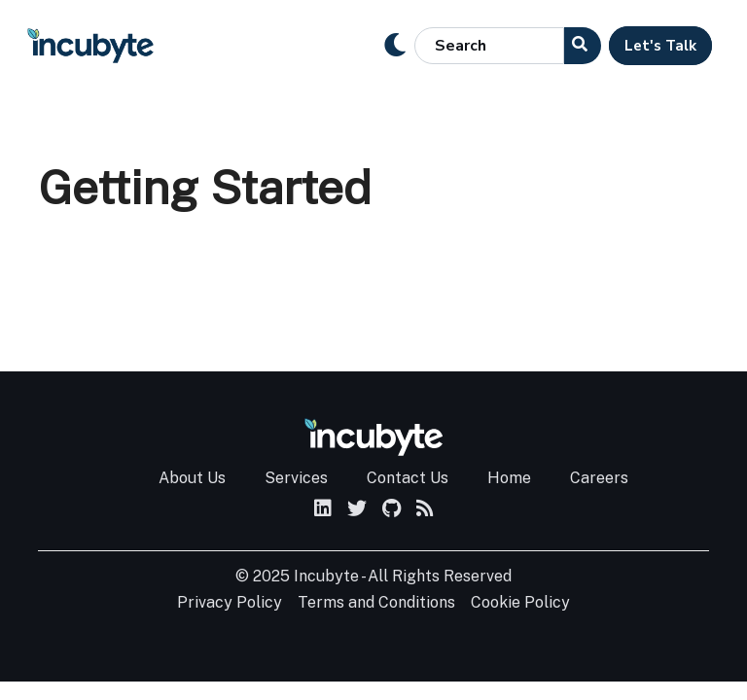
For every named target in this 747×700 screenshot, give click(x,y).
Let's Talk (660, 46)
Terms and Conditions (376, 602)
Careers (599, 478)
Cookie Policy (520, 602)
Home (509, 478)
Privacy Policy (230, 602)
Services (296, 478)
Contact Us (408, 478)
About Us (192, 478)
